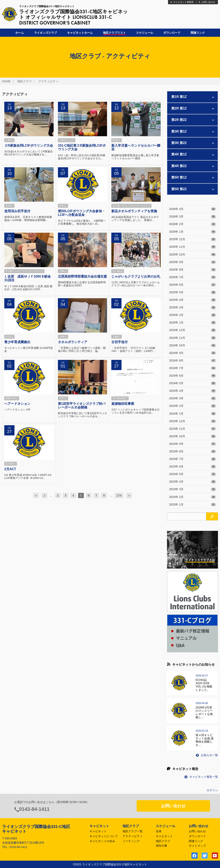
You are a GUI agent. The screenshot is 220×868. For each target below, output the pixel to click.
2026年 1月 (192, 232)
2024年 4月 (192, 391)
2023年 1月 (192, 505)
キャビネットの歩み (102, 841)
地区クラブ (24, 81)
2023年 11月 (192, 429)
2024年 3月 (192, 398)
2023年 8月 (192, 452)
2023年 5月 (192, 474)
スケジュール (145, 33)
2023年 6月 (192, 467)
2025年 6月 (192, 285)
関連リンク (198, 33)
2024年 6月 (192, 376)
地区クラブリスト (114, 33)
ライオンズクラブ (45, 33)
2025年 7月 (192, 277)
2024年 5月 (192, 383)
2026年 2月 (192, 224)
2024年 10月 (192, 346)
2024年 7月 (192, 368)
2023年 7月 (192, 459)
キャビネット (98, 831)
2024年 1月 (192, 414)
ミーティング (131, 841)
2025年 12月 (192, 239)
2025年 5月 (192, 292)
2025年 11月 (192, 247)
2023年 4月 (192, 482)
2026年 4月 (192, 209)
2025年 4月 (192, 300)
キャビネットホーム (80, 33)
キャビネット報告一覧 (201, 777)
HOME (6, 81)
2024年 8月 (192, 361)
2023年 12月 (192, 421)
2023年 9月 (192, 444)
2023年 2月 (192, 497)
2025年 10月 (192, 255)
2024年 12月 (192, 330)
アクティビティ (48, 81)
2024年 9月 (192, 353)
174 (119, 495)
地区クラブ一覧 (133, 831)
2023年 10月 (192, 436)
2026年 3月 (192, 217)
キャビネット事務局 (182, 2)
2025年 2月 (192, 315)
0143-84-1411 (34, 809)
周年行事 (161, 846)
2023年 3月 (192, 489)
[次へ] (129, 495)
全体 (159, 831)
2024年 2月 (192, 406)
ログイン (212, 790)
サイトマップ (197, 846)
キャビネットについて (104, 836)
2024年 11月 (192, 338)
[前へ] (36, 495)
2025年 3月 (192, 308)
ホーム (20, 33)
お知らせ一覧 (207, 755)
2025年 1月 (192, 323)
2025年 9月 (192, 262)
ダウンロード (172, 33)
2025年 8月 (192, 270)
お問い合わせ (207, 2)
